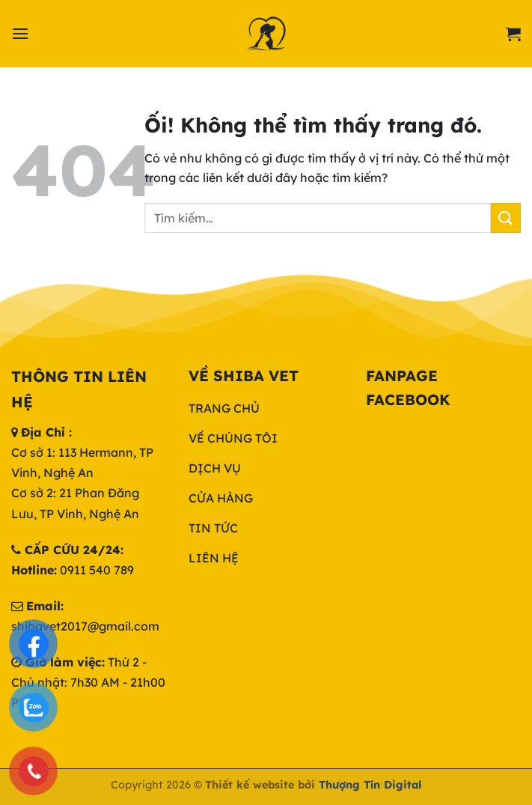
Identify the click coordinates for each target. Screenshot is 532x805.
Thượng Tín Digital (370, 785)
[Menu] (20, 33)
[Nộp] (506, 218)
